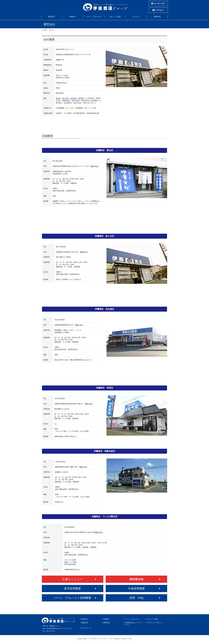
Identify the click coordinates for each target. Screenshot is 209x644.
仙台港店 (73, 98)
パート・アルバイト (132, 619)
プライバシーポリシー (155, 623)
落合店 (58, 98)
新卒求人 (85, 619)
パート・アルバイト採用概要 (73, 598)
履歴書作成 (136, 579)
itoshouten (103, 639)
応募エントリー (73, 579)
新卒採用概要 (73, 588)
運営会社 (85, 623)
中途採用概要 (136, 588)
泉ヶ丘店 (65, 98)
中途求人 (107, 619)
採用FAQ (107, 623)
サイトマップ (87, 628)
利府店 (81, 98)
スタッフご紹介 (153, 619)
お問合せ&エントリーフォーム (133, 624)
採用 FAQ (136, 598)
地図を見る (94, 166)
